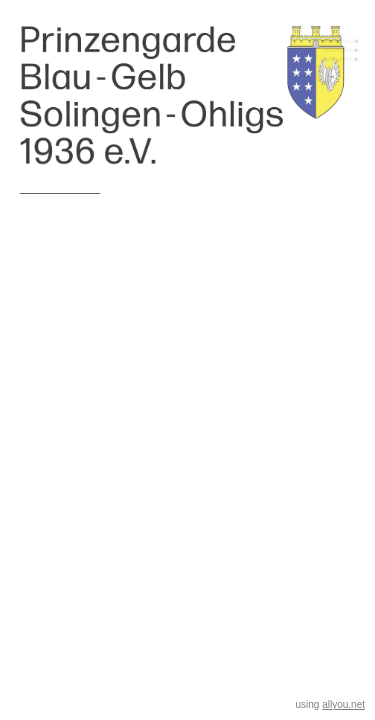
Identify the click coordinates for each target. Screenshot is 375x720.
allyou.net (343, 704)
